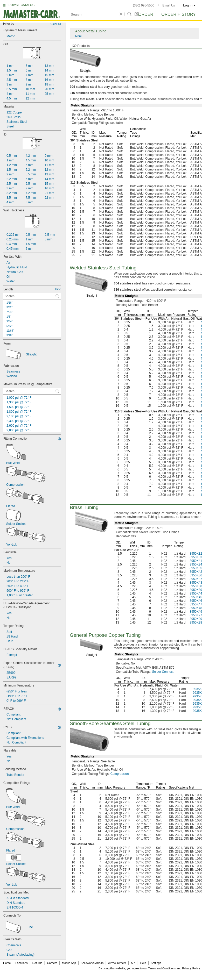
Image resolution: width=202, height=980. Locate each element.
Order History (179, 14)
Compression (120, 774)
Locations (22, 963)
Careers (52, 963)
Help (143, 963)
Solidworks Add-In (92, 963)
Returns (37, 963)
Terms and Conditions (162, 968)
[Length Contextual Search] (32, 296)
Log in (189, 5)
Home (7, 963)
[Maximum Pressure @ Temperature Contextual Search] (32, 391)
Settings (156, 963)
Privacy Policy (191, 968)
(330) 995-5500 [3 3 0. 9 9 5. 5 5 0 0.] (144, 5)
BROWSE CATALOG (20, 5)
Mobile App (69, 963)
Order (146, 14)
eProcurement (117, 963)
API (133, 963)
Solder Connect (163, 672)
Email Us (169, 5)
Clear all (56, 24)
